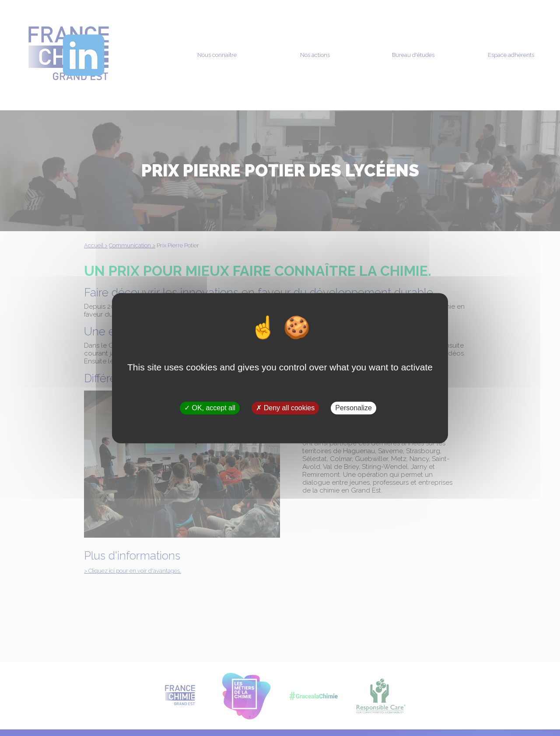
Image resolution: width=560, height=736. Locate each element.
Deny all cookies (285, 408)
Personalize (353, 408)
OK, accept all (210, 408)
